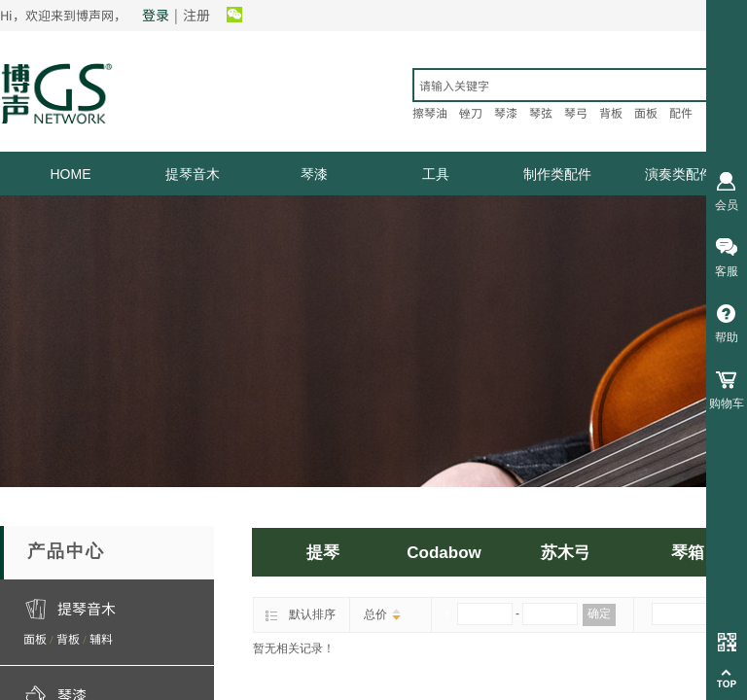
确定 (599, 613)
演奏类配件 (679, 174)
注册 (196, 15)
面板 (35, 638)
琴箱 (688, 553)
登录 (156, 15)
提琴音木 (193, 174)
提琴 (323, 553)
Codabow (444, 553)
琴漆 (314, 174)
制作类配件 (557, 174)
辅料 (101, 638)
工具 (436, 174)
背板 (68, 638)
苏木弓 (566, 553)
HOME (71, 174)
